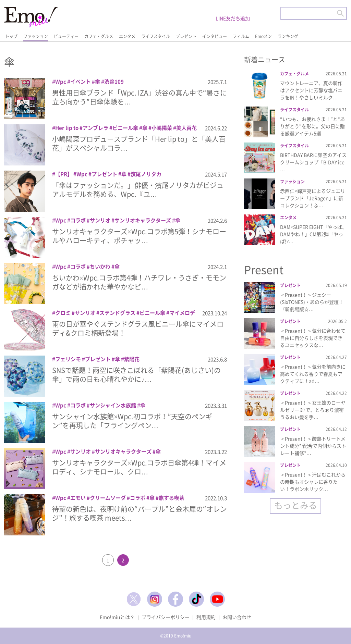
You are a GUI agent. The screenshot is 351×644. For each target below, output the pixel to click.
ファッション (36, 36)
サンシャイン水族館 (113, 405)
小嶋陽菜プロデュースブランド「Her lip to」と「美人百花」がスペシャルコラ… (139, 143)
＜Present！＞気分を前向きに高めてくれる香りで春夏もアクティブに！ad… (313, 374)
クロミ (63, 313)
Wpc (61, 82)
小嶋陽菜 (162, 128)
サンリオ (100, 220)
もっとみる (296, 505)
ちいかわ (100, 267)
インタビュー (215, 36)
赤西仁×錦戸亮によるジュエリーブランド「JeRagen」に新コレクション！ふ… (313, 198)
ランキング (288, 36)
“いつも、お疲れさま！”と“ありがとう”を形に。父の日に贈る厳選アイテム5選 (312, 126)
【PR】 (64, 174)
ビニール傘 (125, 128)
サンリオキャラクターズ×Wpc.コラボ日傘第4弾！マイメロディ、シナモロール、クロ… (139, 467)
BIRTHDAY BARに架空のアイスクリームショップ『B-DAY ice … (313, 162)
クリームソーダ (108, 498)
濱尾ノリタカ (146, 174)
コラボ (78, 220)
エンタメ (127, 36)
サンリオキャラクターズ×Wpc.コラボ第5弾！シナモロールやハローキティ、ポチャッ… (139, 236)
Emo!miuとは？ (117, 617)
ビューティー (66, 36)
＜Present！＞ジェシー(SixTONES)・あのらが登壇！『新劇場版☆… (312, 302)
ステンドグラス (117, 313)
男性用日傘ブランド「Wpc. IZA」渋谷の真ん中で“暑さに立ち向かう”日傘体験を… (140, 97)
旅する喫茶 (172, 498)
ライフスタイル (156, 36)
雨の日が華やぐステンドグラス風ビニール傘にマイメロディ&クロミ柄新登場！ (138, 328)
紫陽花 (132, 359)
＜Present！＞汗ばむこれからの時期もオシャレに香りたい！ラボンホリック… (313, 482)
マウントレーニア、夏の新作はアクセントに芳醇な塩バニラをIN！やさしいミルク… (311, 90)
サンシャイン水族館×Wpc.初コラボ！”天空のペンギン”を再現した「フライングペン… (132, 421)
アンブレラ (95, 128)
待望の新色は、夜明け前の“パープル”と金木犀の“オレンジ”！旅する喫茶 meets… (140, 513)
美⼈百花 (186, 128)
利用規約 (206, 617)
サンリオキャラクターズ (143, 220)
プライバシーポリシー (166, 617)
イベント (81, 82)
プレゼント (186, 36)
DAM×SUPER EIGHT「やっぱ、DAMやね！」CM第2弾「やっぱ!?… (313, 234)
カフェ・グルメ (99, 36)
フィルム (241, 36)
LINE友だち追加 (233, 18)
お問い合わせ (237, 617)
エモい (78, 498)
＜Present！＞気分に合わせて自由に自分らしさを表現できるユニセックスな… (313, 338)
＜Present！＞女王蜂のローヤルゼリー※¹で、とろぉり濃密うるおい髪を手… (313, 410)
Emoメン (263, 36)
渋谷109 (114, 82)
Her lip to (67, 128)
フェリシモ (68, 359)
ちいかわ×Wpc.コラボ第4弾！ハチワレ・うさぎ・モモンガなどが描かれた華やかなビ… (139, 282)
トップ (11, 36)
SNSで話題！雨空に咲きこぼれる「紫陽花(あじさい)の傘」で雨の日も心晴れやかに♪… (136, 375)
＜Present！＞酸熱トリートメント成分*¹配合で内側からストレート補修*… (313, 446)
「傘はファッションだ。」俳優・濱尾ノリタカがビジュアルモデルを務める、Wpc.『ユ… (138, 190)
